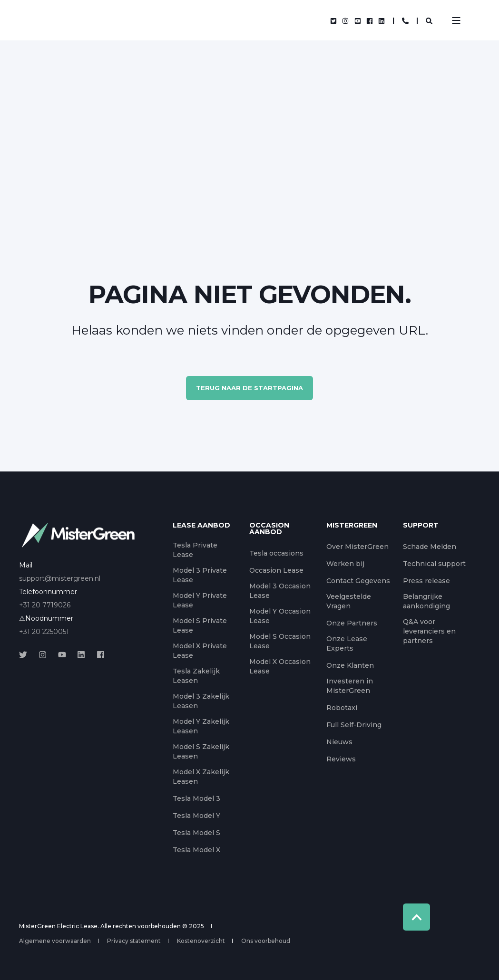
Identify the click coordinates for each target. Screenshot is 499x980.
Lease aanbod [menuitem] (201, 526)
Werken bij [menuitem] (345, 564)
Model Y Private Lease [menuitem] (200, 600)
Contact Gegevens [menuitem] (358, 581)
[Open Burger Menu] (456, 20)
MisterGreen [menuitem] (352, 526)
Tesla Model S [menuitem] (196, 833)
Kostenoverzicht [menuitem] (201, 941)
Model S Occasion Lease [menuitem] (280, 641)
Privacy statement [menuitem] (134, 941)
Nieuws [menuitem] (339, 742)
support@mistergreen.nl (60, 578)
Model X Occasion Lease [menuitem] (280, 666)
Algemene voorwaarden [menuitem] (55, 941)
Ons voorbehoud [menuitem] (266, 941)
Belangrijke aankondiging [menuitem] (426, 601)
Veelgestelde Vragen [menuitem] (349, 601)
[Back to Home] (95, 20)
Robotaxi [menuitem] (342, 708)
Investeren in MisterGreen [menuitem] (350, 686)
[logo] (78, 535)
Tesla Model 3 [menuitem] (196, 798)
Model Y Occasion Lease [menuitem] (280, 616)
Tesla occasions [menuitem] (276, 553)
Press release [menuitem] (426, 581)
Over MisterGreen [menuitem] (357, 547)
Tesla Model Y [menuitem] (196, 816)
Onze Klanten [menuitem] (350, 665)
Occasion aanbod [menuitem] (269, 529)
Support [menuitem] (421, 526)
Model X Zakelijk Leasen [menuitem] (201, 777)
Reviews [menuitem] (341, 759)
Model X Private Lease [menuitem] (200, 651)
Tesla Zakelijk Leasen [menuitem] (196, 676)
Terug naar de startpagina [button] (249, 388)
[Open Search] (429, 20)
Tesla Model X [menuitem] (196, 850)
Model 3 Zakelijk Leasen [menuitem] (201, 701)
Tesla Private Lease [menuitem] (195, 550)
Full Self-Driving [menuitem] (354, 725)
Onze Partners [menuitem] (352, 623)
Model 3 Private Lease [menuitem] (200, 575)
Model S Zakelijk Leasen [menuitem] (201, 751)
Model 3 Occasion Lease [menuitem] (280, 591)
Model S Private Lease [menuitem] (200, 625)
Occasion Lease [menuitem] (276, 570)
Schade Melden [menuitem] (430, 547)
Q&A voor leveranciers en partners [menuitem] (429, 631)
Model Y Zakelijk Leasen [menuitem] (201, 726)
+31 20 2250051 (44, 632)
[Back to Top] (416, 917)
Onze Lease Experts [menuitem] (347, 644)
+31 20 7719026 (45, 605)
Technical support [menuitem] (434, 564)
